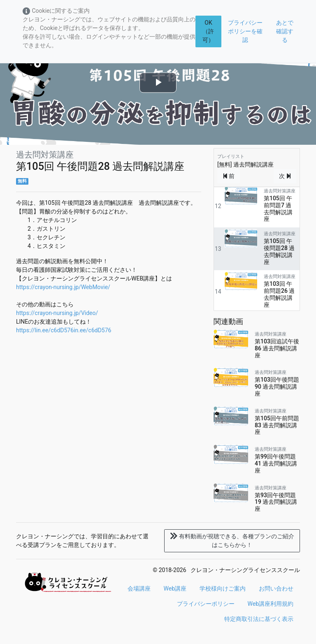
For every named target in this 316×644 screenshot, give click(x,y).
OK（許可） (208, 31)
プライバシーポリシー (206, 604)
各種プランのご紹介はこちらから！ (232, 541)
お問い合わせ (276, 588)
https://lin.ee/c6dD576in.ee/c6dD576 (64, 330)
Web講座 (175, 588)
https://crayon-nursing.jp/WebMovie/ (63, 287)
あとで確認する (285, 31)
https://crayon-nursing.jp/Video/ (57, 313)
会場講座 (139, 588)
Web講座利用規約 (271, 604)
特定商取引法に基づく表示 (259, 619)
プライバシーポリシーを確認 (245, 31)
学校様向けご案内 (223, 588)
